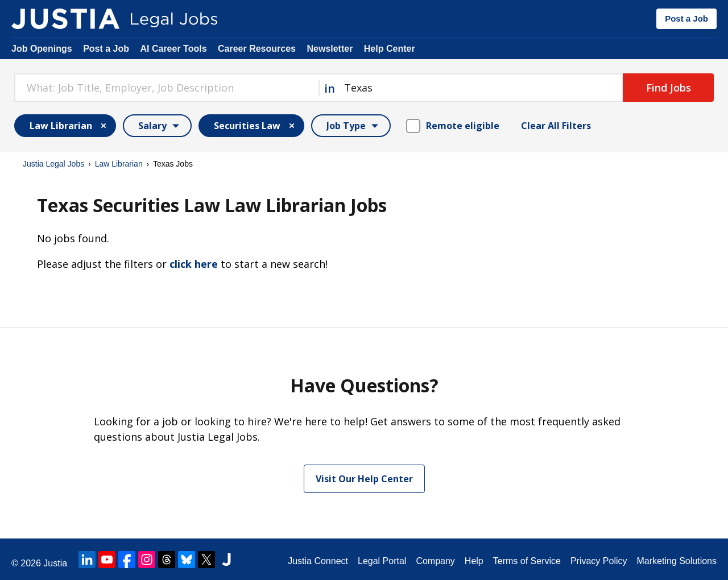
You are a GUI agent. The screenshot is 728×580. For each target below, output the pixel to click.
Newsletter (330, 49)
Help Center (390, 49)
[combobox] (166, 88)
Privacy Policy (599, 561)
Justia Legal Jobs (53, 164)
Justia (55, 563)
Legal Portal (382, 561)
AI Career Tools (173, 49)
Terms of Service (527, 561)
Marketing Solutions (677, 561)
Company (435, 561)
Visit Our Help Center (364, 479)
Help (474, 561)
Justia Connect (318, 561)
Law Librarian (119, 164)
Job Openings (42, 49)
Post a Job (686, 18)
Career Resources (257, 49)
